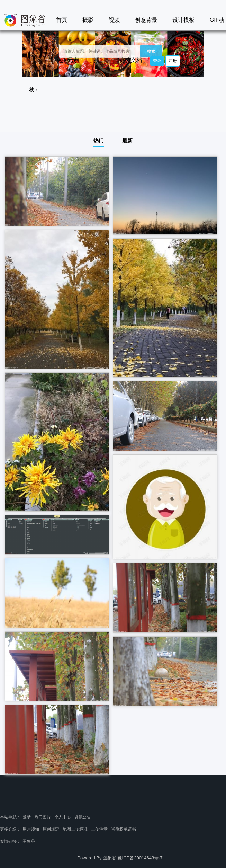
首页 (62, 20)
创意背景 (146, 20)
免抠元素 (67, 60)
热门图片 (43, 817)
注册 (173, 61)
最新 (127, 140)
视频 (114, 20)
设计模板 (183, 20)
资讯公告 (83, 817)
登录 (157, 61)
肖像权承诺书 (124, 829)
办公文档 (131, 60)
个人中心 (63, 817)
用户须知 (31, 829)
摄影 (88, 20)
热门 (99, 140)
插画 (99, 60)
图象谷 (29, 841)
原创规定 (51, 829)
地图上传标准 (75, 829)
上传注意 (99, 829)
